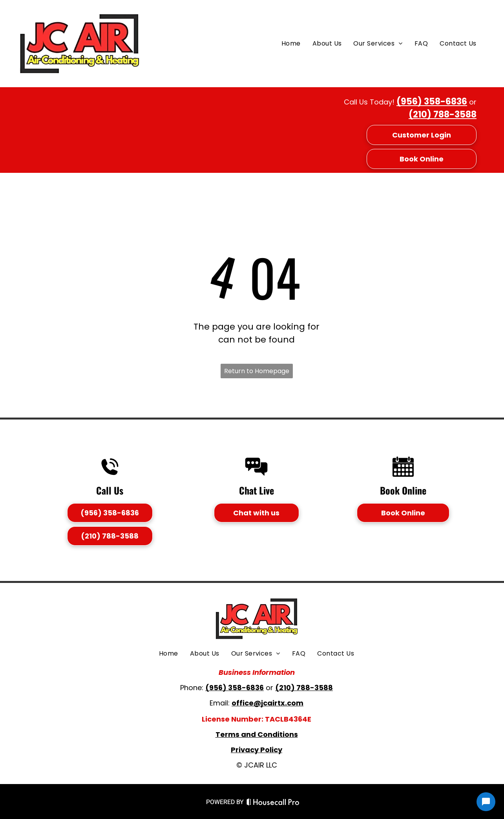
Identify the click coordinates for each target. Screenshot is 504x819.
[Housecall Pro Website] (273, 803)
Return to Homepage (257, 371)
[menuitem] (291, 44)
